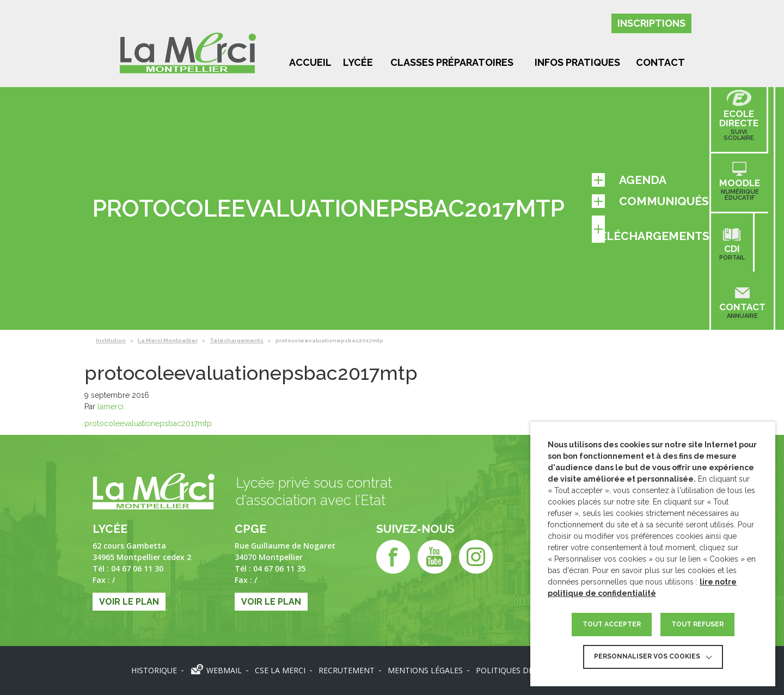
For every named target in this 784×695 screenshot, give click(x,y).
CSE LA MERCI (280, 670)
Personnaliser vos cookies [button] (647, 656)
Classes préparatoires (452, 62)
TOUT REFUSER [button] (697, 624)
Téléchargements (651, 229)
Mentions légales (425, 670)
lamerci (111, 407)
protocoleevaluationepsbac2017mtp (148, 423)
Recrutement (347, 670)
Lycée (358, 62)
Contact (660, 62)
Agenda (629, 180)
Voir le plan (129, 602)
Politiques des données (526, 670)
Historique (154, 670)
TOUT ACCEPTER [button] (612, 624)
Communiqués (650, 201)
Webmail (224, 670)
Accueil (310, 62)
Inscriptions (651, 23)
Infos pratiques (577, 62)
